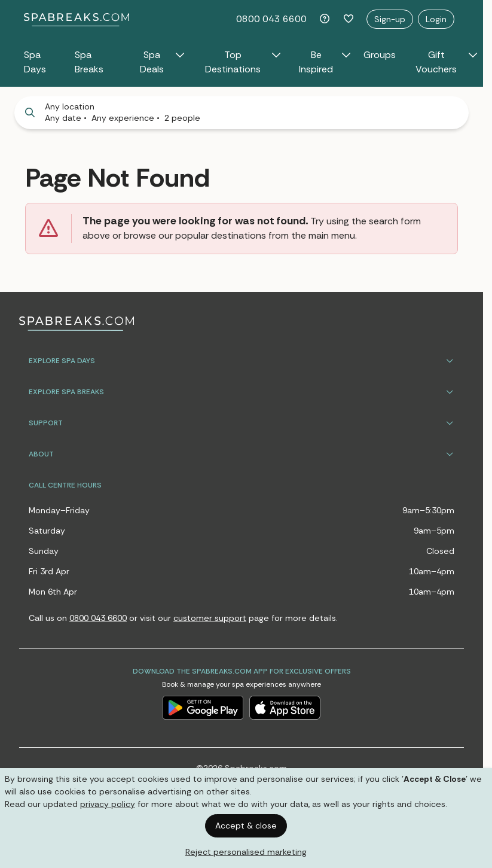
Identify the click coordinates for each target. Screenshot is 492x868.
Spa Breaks (89, 62)
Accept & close (246, 826)
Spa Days (35, 62)
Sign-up (390, 19)
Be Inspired (325, 62)
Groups (380, 55)
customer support (210, 618)
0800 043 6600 (271, 19)
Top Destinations (243, 62)
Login (436, 19)
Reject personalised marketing (246, 852)
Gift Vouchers (447, 62)
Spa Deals (163, 62)
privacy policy (108, 804)
